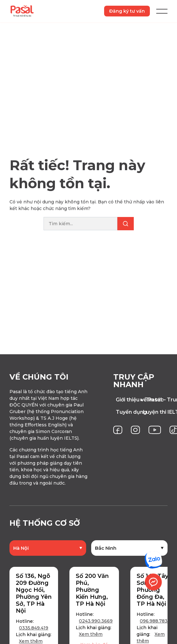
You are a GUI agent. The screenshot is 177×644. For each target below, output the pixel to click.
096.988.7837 (155, 621)
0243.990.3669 (96, 621)
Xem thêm (31, 641)
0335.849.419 (34, 628)
